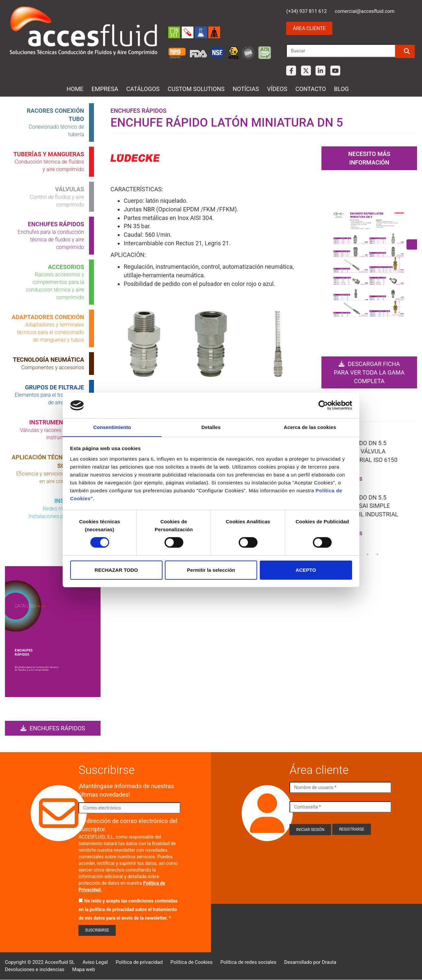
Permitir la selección (211, 570)
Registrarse (352, 829)
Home (75, 89)
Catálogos (143, 89)
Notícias (246, 89)
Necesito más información (369, 158)
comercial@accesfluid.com (365, 11)
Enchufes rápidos (53, 728)
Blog (341, 89)
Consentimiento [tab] (112, 427)
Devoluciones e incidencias (35, 969)
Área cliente (309, 28)
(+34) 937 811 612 (306, 11)
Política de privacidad (139, 962)
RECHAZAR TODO (116, 570)
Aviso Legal (95, 962)
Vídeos (277, 89)
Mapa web (84, 969)
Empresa (105, 89)
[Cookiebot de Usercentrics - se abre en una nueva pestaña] (323, 405)
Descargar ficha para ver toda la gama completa (369, 372)
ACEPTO (306, 570)
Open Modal (144, 345)
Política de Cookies (192, 962)
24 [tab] (377, 554)
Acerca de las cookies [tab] (310, 427)
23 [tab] (368, 554)
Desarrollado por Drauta (310, 962)
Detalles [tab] (211, 427)
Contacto (311, 89)
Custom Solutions (196, 89)
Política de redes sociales (248, 962)
